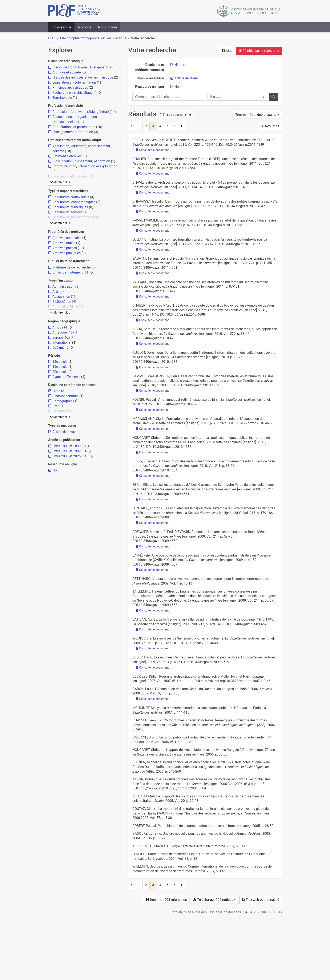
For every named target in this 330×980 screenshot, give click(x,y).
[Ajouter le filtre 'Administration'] (63, 286)
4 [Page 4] (160, 126)
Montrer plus (60, 182)
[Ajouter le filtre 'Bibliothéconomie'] (65, 396)
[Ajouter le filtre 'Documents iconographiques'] (74, 202)
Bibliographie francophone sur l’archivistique (93, 38)
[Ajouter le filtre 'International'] (62, 342)
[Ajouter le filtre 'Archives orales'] (64, 243)
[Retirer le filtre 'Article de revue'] (186, 78)
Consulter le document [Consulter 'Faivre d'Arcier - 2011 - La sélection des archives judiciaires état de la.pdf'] (152, 231)
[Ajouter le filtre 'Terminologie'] (62, 98)
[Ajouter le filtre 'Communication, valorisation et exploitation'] (85, 166)
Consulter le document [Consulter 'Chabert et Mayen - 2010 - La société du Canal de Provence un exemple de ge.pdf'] (152, 320)
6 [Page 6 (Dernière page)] (175, 126)
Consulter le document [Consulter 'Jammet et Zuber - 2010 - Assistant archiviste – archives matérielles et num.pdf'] (152, 391)
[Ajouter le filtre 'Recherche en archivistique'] (73, 93)
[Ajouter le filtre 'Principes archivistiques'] (70, 87)
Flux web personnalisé (261, 900)
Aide (227, 51)
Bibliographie (61, 27)
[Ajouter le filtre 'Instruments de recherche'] (72, 267)
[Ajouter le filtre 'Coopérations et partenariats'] (74, 127)
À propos (85, 27)
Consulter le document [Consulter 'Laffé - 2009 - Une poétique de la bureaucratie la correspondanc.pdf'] (152, 570)
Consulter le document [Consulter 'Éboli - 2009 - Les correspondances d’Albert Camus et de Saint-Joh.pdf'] (152, 499)
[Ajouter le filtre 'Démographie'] (62, 401)
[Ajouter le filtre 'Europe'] (58, 337)
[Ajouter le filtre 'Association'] (61, 297)
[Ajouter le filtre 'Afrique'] (58, 327)
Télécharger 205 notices (213, 900)
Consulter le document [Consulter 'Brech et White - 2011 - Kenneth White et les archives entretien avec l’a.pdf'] (152, 150)
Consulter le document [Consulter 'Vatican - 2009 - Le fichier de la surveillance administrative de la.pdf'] (152, 629)
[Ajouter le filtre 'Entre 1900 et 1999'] (67, 451)
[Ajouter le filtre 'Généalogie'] (61, 411)
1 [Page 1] (139, 126)
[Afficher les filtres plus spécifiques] (100, 93)
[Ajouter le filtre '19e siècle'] (60, 367)
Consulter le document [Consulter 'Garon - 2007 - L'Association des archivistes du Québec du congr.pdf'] (152, 699)
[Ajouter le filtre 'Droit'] (56, 406)
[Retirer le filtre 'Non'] (178, 87)
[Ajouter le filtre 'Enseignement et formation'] (73, 132)
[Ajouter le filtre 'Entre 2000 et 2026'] (67, 456)
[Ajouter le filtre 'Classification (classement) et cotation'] (81, 161)
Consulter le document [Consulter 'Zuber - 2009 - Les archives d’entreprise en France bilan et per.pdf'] (152, 668)
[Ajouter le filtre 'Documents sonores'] (67, 212)
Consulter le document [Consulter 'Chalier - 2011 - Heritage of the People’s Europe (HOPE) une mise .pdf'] (152, 174)
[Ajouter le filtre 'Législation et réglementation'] (74, 82)
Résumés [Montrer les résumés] (270, 126)
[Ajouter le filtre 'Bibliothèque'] (62, 302)
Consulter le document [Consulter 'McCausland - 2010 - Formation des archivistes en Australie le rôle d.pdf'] (152, 429)
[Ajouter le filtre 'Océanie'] (59, 348)
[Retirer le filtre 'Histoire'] (180, 65)
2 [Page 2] (146, 126)
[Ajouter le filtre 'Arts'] (56, 292)
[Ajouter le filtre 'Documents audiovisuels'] (71, 197)
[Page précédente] (132, 126)
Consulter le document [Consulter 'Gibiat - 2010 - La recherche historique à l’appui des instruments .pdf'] (152, 344)
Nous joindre (108, 27)
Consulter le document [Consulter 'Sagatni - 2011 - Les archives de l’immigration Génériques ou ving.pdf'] (152, 273)
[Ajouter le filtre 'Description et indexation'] (71, 176)
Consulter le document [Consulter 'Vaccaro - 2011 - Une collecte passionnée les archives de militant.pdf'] (152, 296)
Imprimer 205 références (166, 900)
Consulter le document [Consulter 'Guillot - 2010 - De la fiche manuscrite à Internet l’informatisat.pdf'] (152, 367)
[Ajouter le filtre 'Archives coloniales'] (67, 238)
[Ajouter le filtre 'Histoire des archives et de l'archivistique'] (83, 77)
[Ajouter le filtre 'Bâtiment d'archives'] (67, 156)
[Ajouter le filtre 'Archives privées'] (65, 248)
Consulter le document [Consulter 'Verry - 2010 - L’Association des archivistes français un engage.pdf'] (152, 476)
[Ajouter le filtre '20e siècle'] (60, 372)
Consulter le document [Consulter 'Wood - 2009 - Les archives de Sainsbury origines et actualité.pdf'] (152, 648)
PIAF (52, 38)
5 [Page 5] (167, 126)
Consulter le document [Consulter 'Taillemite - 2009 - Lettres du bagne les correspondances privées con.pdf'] (152, 610)
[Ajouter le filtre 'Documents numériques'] (70, 207)
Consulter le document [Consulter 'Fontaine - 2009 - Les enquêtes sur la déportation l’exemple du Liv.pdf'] (152, 523)
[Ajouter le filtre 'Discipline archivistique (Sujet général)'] (81, 67)
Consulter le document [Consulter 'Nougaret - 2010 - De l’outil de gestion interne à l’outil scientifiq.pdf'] (152, 452)
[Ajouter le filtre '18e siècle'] (60, 362)
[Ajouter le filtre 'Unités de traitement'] (68, 272)
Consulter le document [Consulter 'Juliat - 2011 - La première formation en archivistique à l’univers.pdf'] (152, 250)
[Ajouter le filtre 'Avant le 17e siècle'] (66, 377)
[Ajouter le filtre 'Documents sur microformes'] (74, 217)
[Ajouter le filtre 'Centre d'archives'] (65, 307)
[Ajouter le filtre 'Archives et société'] (67, 72)
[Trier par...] (257, 115)
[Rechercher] (273, 97)
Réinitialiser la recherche (259, 51)
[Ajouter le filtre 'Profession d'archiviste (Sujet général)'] (81, 112)
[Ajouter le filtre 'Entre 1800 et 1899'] (67, 446)
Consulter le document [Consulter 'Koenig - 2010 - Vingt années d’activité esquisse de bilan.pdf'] (152, 410)
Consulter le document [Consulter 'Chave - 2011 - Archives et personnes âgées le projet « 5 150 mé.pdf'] (152, 192)
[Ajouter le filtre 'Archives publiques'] (67, 253)
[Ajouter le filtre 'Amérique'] (60, 332)
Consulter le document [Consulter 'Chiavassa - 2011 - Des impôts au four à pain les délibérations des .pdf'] (152, 211)
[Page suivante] (182, 126)
